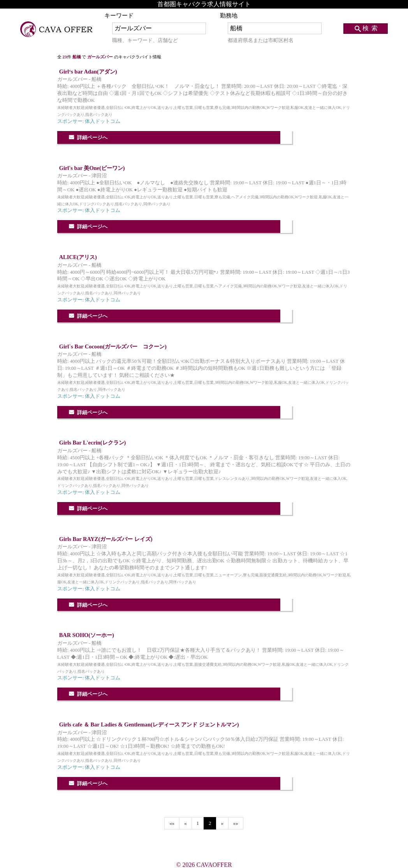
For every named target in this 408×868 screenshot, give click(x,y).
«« (172, 823)
